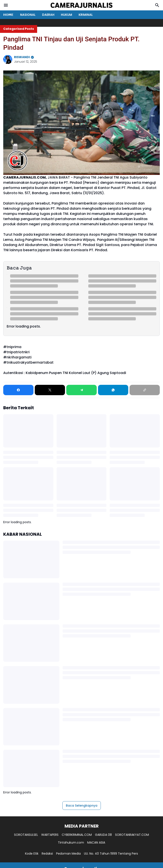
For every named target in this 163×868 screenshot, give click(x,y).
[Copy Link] (145, 390)
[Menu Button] (6, 5)
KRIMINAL (86, 15)
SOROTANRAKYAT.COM (132, 835)
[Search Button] (157, 5)
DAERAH (48, 15)
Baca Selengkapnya (82, 806)
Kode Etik (32, 854)
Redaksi (47, 854)
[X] (50, 390)
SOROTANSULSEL (26, 835)
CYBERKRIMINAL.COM (77, 835)
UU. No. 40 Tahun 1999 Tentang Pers (111, 854)
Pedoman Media (68, 854)
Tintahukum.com (71, 842)
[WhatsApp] (113, 390)
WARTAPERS (50, 835)
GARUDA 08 (103, 835)
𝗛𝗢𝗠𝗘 (8, 15)
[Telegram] (81, 390)
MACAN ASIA (96, 842)
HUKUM (66, 15)
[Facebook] (18, 390)
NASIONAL (28, 15)
